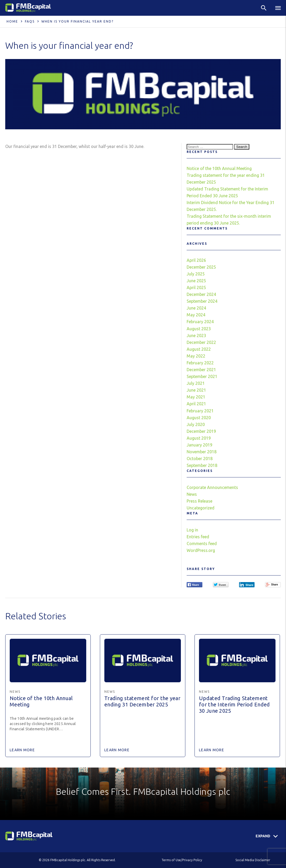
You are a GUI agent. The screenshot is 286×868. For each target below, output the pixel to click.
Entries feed (198, 537)
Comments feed (202, 544)
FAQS (30, 21)
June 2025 (196, 281)
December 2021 (201, 370)
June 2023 (196, 336)
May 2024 (196, 315)
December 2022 (201, 342)
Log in (192, 530)
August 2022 (199, 349)
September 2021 (202, 376)
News (192, 494)
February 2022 (200, 363)
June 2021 (196, 390)
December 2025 (201, 267)
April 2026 (196, 260)
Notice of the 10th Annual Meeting (219, 168)
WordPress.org (201, 550)
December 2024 (201, 294)
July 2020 (196, 424)
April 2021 (196, 404)
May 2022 (196, 356)
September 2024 (202, 301)
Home (12, 21)
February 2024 (200, 322)
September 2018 (202, 465)
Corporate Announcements (212, 487)
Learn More (22, 750)
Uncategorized (201, 508)
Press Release (199, 501)
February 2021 (200, 411)
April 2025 (196, 287)
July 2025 (196, 274)
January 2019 (199, 445)
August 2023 (199, 329)
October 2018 (200, 459)
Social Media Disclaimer (253, 860)
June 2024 (196, 308)
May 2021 (196, 397)
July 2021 (196, 383)
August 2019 (199, 438)
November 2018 (202, 452)
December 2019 (201, 431)
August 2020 (199, 418)
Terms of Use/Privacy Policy (182, 860)
